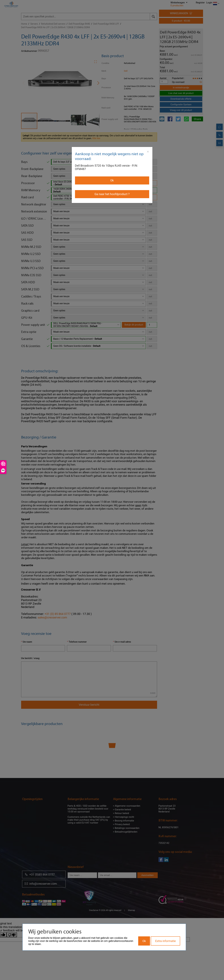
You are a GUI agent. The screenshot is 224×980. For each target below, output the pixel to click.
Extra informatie (165, 941)
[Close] (148, 152)
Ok (112, 180)
